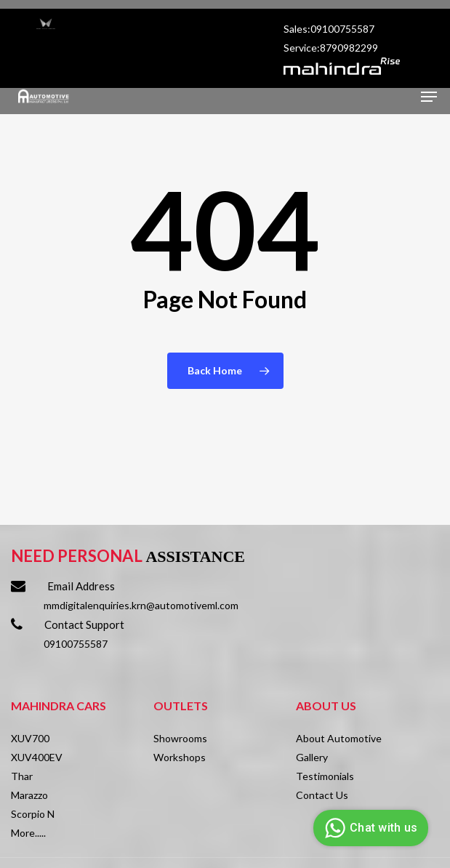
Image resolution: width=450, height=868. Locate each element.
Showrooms (180, 738)
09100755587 (76, 644)
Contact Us (322, 795)
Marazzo (29, 795)
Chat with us (369, 828)
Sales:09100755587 (330, 29)
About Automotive (339, 738)
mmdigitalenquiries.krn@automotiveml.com (141, 605)
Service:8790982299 (332, 48)
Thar (22, 776)
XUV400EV (37, 757)
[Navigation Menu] (429, 97)
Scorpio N (33, 814)
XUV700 (30, 738)
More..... (28, 833)
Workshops (180, 757)
